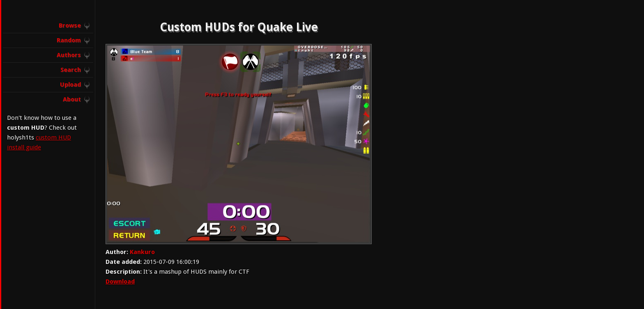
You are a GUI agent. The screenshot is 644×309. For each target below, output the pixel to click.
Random (69, 40)
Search (71, 70)
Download (120, 282)
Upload (70, 85)
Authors (69, 55)
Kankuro (142, 252)
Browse (70, 25)
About (72, 99)
